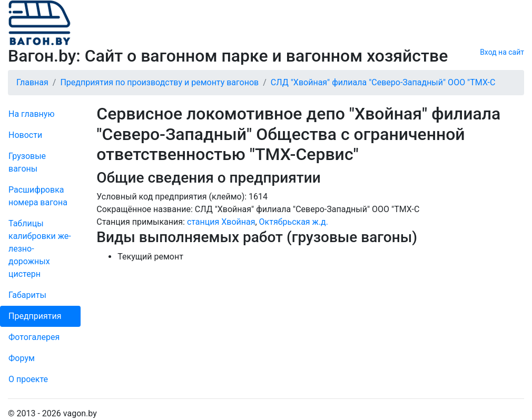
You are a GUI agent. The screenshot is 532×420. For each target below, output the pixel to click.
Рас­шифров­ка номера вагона (38, 196)
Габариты (27, 295)
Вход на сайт (502, 52)
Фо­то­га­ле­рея (34, 337)
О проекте (28, 379)
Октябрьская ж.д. (294, 222)
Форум (22, 358)
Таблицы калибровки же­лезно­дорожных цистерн (40, 249)
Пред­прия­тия (35, 316)
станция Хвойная (221, 222)
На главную (31, 114)
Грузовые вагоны (27, 162)
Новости (25, 135)
